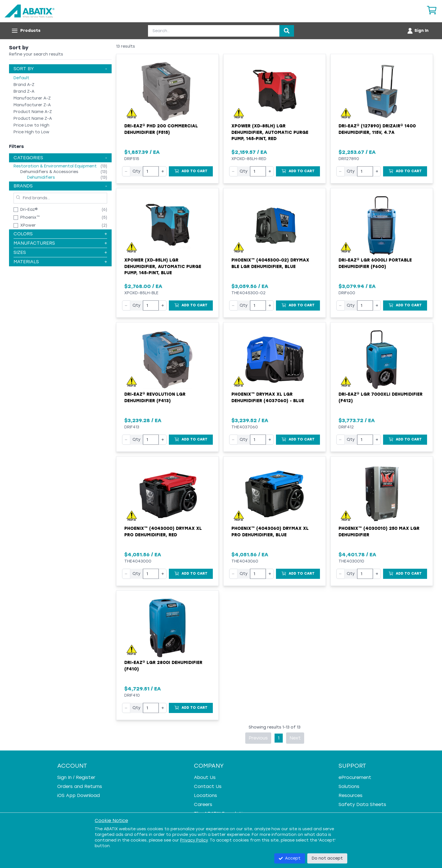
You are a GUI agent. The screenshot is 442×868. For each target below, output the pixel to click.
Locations (205, 795)
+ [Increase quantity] (163, 171)
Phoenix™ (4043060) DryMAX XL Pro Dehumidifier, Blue (270, 532)
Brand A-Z (24, 85)
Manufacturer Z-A (32, 105)
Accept (290, 858)
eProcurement (355, 777)
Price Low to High (31, 125)
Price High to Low (31, 132)
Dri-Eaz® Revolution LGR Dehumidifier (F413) (155, 398)
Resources (351, 795)
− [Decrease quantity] (126, 171)
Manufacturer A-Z (32, 98)
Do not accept (327, 858)
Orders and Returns (80, 786)
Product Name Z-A (33, 119)
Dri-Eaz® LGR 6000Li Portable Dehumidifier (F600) (375, 263)
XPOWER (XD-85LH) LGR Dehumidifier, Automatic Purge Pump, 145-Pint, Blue (163, 266)
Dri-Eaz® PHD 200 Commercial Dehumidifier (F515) (161, 129)
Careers (203, 804)
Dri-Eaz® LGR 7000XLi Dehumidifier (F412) (381, 398)
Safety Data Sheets (362, 804)
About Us (205, 777)
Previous (258, 738)
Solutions (349, 786)
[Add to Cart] (191, 171)
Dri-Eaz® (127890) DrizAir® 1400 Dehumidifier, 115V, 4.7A (377, 129)
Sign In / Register (76, 777)
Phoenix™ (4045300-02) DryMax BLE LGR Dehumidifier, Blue (270, 263)
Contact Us (208, 786)
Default (21, 78)
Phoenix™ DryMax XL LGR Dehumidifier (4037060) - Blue (268, 398)
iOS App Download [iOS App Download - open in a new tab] (79, 795)
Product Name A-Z (33, 112)
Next (295, 738)
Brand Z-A (24, 91)
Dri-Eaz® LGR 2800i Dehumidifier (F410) (163, 666)
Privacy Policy (194, 840)
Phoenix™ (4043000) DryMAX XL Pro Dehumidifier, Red (163, 532)
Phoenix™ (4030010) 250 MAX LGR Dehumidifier (379, 532)
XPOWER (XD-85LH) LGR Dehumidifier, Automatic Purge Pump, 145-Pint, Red (270, 132)
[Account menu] (418, 31)
